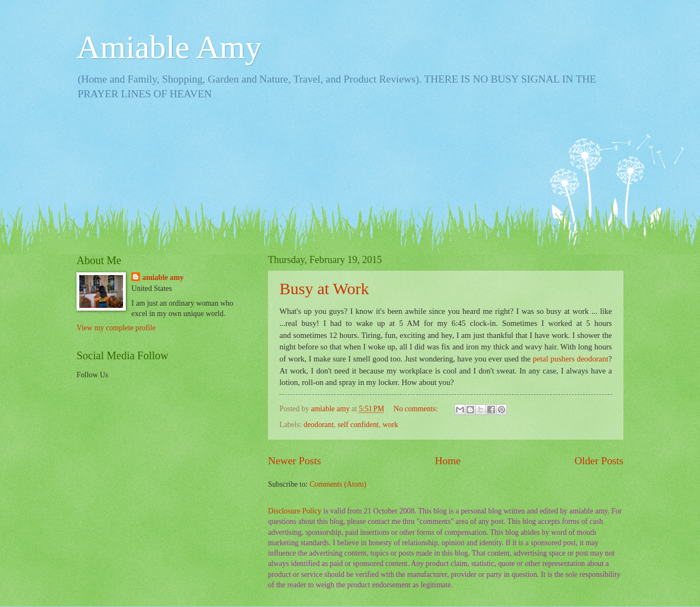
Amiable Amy (169, 47)
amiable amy (163, 278)
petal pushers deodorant (570, 359)
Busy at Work (324, 288)
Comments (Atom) (338, 484)
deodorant (319, 425)
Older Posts (599, 461)
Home (448, 461)
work (390, 425)
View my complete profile (116, 328)
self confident (358, 425)
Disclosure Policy (295, 511)
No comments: (417, 409)
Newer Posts (294, 461)
